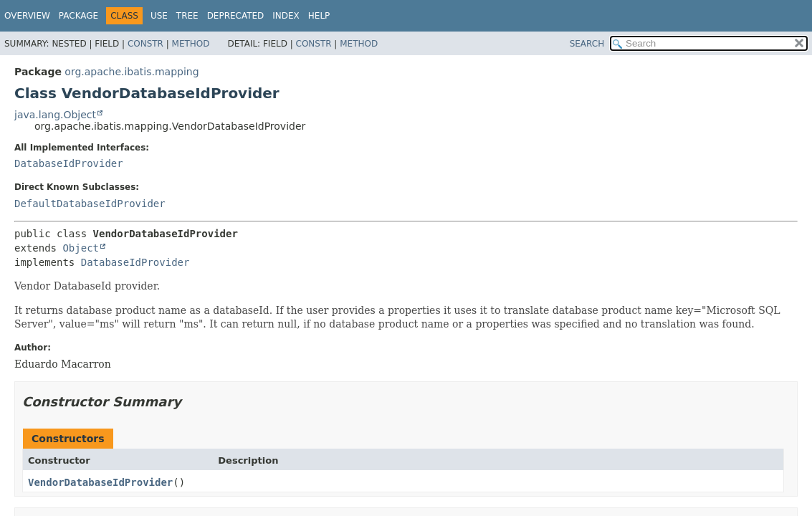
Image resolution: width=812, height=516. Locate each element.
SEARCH (587, 44)
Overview (27, 16)
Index (286, 16)
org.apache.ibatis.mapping (132, 72)
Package (78, 16)
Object (81, 248)
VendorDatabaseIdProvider (100, 482)
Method (191, 44)
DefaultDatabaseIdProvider (90, 204)
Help (319, 16)
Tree (187, 16)
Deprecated (236, 16)
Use (159, 16)
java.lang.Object (55, 115)
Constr (145, 44)
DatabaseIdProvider (69, 163)
